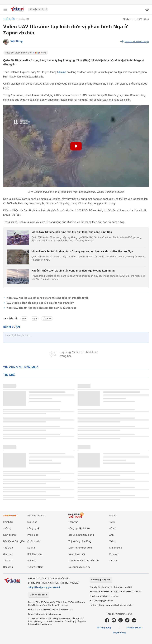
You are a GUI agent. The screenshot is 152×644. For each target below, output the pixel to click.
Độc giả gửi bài (134, 628)
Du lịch (31, 548)
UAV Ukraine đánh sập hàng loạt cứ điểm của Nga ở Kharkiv (40, 303)
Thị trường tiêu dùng (80, 541)
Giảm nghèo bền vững (81, 548)
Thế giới (9, 19)
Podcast (114, 554)
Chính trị (8, 522)
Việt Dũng (17, 41)
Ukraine (62, 72)
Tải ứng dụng (104, 628)
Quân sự (24, 19)
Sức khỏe (32, 522)
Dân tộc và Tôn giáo (14, 541)
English (113, 515)
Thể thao (8, 548)
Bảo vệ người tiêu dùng (81, 535)
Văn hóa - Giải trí (36, 515)
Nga (35, 318)
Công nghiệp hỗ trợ (79, 528)
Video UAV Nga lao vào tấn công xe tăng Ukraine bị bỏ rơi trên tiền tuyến (47, 298)
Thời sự (7, 528)
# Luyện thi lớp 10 (38, 9)
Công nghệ (33, 528)
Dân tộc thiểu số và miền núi (84, 560)
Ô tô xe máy (34, 541)
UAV (24, 318)
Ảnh (112, 535)
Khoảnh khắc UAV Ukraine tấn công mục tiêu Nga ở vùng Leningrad (73, 271)
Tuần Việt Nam (35, 567)
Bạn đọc (32, 560)
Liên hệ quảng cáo (101, 580)
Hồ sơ (112, 528)
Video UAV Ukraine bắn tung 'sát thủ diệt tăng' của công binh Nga (72, 232)
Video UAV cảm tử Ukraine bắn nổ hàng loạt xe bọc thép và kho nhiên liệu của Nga (82, 251)
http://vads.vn (105, 600)
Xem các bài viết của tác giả (137, 42)
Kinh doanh (9, 535)
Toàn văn (73, 522)
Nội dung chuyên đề (79, 567)
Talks (112, 522)
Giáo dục (8, 554)
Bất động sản (35, 554)
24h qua (114, 560)
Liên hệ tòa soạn (38, 595)
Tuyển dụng (119, 633)
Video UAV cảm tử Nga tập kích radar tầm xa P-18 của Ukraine (41, 308)
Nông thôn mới (77, 554)
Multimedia (116, 548)
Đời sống (8, 567)
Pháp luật (33, 535)
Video (112, 541)
